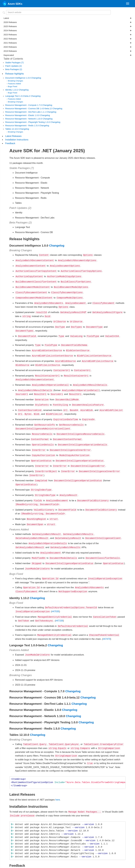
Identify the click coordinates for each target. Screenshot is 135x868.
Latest (67, 18)
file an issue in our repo (88, 849)
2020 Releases (67, 47)
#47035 (55, 593)
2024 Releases (67, 30)
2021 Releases (67, 43)
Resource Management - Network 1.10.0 (24, 119)
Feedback (10, 143)
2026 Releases (67, 22)
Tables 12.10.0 (12, 129)
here (58, 778)
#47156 (59, 601)
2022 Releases (67, 39)
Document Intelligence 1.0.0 (18, 78)
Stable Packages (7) (14, 63)
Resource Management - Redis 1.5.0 (22, 126)
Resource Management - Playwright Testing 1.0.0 (28, 122)
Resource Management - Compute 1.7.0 (24, 105)
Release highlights (15, 74)
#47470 (107, 619)
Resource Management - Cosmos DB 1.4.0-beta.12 (29, 109)
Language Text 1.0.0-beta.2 (18, 96)
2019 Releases (67, 51)
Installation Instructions (17, 140)
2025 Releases (67, 26)
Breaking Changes (16, 81)
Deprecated (67, 55)
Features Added (14, 84)
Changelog (36, 78)
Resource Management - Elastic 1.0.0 (23, 115)
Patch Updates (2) (13, 66)
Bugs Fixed (13, 86)
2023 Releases (67, 35)
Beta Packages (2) (14, 69)
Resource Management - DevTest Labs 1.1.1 (26, 112)
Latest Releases (13, 136)
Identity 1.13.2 (12, 90)
